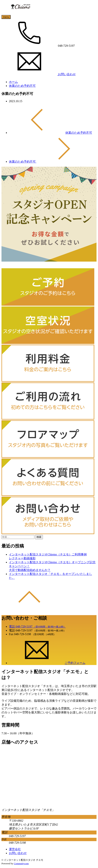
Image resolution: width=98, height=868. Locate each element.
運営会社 (15, 849)
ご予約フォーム (47, 663)
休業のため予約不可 (22, 86)
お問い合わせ (18, 853)
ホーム (13, 82)
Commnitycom (21, 863)
